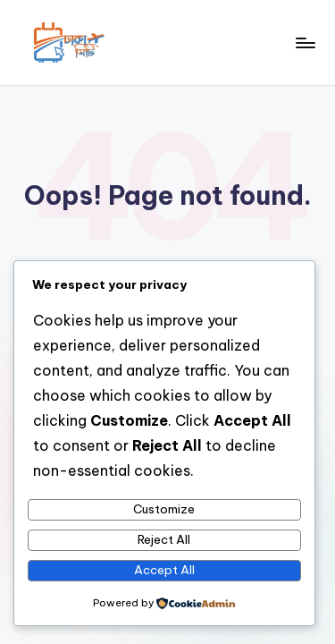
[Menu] (305, 42)
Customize (164, 509)
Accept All (164, 570)
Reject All (164, 539)
